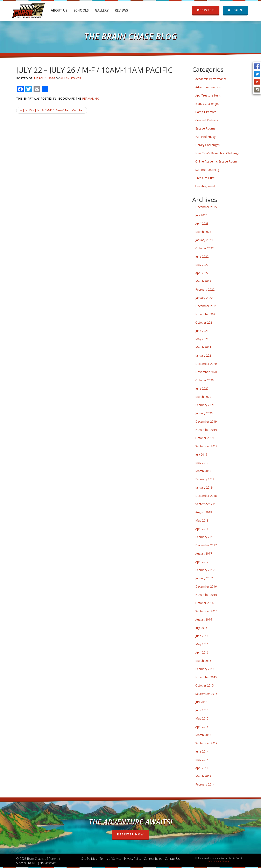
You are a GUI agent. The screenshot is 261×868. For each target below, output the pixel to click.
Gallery (102, 10)
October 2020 (204, 380)
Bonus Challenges (207, 104)
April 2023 (202, 223)
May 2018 (202, 520)
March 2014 (203, 776)
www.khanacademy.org (218, 861)
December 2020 (206, 364)
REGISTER (206, 10)
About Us (59, 10)
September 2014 (206, 743)
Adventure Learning (208, 87)
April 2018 (202, 529)
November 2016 (206, 595)
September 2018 (206, 504)
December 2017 (206, 545)
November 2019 (206, 430)
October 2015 (204, 685)
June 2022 (202, 256)
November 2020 (206, 372)
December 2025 (206, 207)
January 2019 (204, 487)
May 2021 (202, 339)
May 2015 (202, 718)
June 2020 (202, 388)
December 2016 (206, 586)
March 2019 (203, 471)
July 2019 (201, 454)
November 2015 (206, 677)
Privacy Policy (133, 859)
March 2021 (203, 347)
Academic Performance (211, 79)
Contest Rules (153, 859)
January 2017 (204, 578)
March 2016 (203, 661)
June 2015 (202, 710)
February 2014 (205, 784)
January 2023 (204, 240)
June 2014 (202, 751)
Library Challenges (207, 145)
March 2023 (203, 232)
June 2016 (202, 636)
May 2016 (202, 644)
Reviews (121, 10)
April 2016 (202, 652)
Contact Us (172, 859)
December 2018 (206, 496)
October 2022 (204, 248)
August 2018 (204, 512)
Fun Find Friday (205, 137)
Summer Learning (207, 170)
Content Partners (207, 120)
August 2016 (204, 619)
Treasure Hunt (205, 178)
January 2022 (204, 298)
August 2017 (204, 553)
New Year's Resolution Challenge (217, 153)
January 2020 (204, 413)
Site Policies (89, 859)
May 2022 (202, 265)
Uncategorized (205, 186)
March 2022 (203, 281)
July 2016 (201, 628)
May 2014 (202, 760)
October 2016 (204, 603)
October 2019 (204, 438)
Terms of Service (111, 859)
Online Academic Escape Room (216, 161)
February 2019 (205, 479)
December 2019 (206, 421)
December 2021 (206, 306)
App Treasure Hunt (208, 95)
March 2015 (203, 735)
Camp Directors (206, 112)
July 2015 (201, 702)
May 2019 (202, 463)
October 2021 (204, 322)
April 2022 (202, 273)
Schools (81, 10)
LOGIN (235, 10)
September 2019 (206, 446)
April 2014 (202, 768)
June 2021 (202, 331)
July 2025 (201, 215)
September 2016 (206, 611)
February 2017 (205, 570)
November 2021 (206, 314)
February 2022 (205, 289)
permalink (90, 98)
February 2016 (205, 669)
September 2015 (206, 694)
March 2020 (203, 397)
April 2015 (202, 727)
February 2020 (205, 405)
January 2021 (204, 355)
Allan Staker (71, 78)
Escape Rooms (205, 128)
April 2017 (202, 562)
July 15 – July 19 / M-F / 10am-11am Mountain (52, 110)
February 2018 (205, 537)
